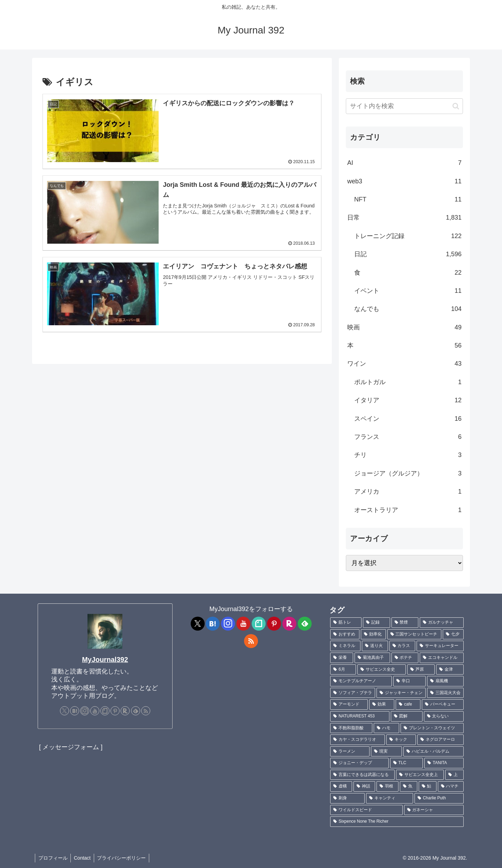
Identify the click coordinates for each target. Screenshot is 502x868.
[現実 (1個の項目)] (386, 752)
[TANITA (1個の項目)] (444, 763)
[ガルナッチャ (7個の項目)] (442, 623)
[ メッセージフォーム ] (71, 747)
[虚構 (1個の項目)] (341, 786)
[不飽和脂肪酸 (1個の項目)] (351, 728)
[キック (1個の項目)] (401, 740)
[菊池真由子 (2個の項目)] (372, 658)
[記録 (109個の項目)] (376, 623)
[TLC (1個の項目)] (406, 763)
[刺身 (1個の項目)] (347, 798)
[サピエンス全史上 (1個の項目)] (420, 775)
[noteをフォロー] (105, 711)
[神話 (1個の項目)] (364, 786)
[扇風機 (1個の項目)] (445, 681)
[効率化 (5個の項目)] (373, 634)
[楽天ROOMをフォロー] (125, 711)
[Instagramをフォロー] (85, 711)
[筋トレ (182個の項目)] (346, 623)
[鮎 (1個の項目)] (427, 786)
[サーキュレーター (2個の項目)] (440, 646)
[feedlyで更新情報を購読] (136, 711)
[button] (456, 106)
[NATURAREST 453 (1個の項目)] (360, 716)
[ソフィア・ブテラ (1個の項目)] (353, 693)
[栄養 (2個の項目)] (342, 658)
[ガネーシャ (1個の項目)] (434, 810)
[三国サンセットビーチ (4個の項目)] (414, 634)
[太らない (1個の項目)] (444, 716)
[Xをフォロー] (64, 711)
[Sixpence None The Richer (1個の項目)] (397, 822)
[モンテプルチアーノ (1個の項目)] (361, 681)
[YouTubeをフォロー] (95, 711)
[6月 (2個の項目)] (343, 670)
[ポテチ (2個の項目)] (405, 658)
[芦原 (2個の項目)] (421, 670)
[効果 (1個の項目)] (382, 705)
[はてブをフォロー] (75, 711)
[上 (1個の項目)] (454, 775)
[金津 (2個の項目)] (450, 670)
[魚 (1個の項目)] (409, 786)
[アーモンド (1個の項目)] (349, 705)
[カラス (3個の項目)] (402, 646)
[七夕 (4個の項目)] (453, 634)
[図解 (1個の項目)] (406, 716)
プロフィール (53, 858)
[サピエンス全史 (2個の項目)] (382, 670)
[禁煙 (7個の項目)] (405, 623)
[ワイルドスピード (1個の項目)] (366, 810)
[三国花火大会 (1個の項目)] (445, 693)
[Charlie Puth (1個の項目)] (439, 798)
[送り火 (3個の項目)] (375, 646)
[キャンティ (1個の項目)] (390, 798)
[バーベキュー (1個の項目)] (443, 705)
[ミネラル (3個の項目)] (345, 646)
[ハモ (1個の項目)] (386, 728)
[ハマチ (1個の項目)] (451, 786)
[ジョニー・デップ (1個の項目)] (359, 763)
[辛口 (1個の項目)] (409, 681)
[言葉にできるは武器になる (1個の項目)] (362, 775)
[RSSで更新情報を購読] (146, 711)
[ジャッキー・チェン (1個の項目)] (401, 693)
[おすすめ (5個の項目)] (345, 634)
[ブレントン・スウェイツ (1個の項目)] (432, 728)
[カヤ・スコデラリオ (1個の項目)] (358, 740)
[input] (404, 106)
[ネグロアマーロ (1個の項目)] (440, 740)
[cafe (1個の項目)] (408, 705)
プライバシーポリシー (124, 858)
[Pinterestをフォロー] (115, 711)
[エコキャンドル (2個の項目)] (442, 658)
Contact (84, 858)
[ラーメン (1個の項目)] (350, 752)
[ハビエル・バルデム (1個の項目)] (433, 752)
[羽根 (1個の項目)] (387, 786)
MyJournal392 (105, 660)
